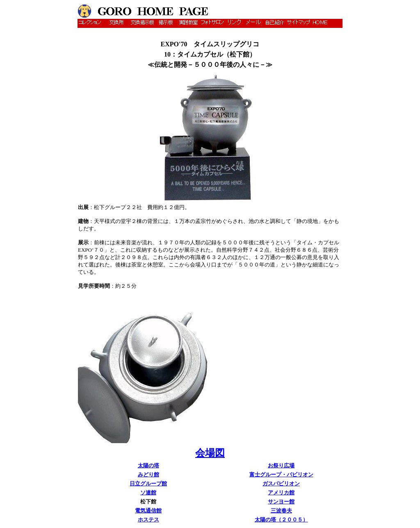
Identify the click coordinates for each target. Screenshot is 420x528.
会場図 (210, 453)
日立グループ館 (148, 484)
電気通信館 (148, 511)
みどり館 (148, 475)
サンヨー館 (281, 502)
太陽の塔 (148, 465)
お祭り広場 (281, 465)
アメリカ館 (281, 493)
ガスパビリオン (281, 484)
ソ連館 (148, 493)
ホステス (148, 520)
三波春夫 (281, 511)
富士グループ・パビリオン (281, 475)
